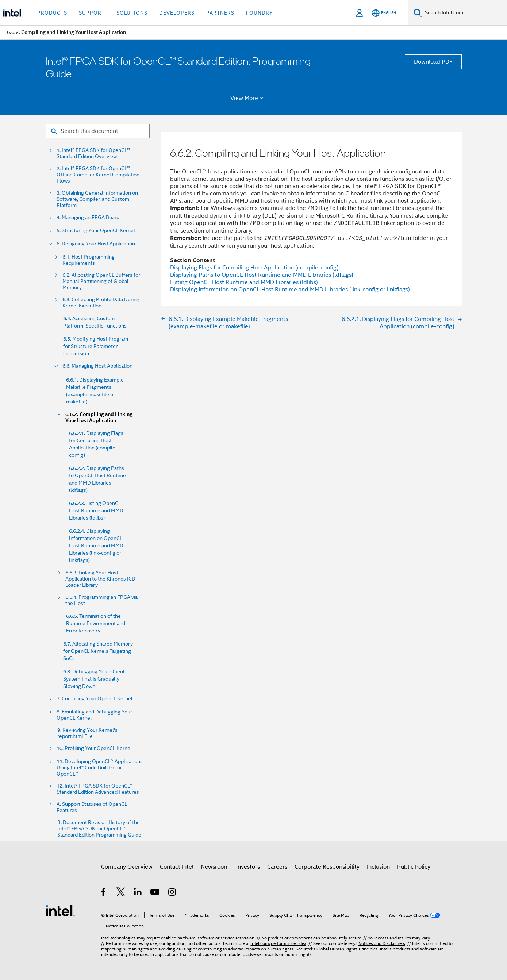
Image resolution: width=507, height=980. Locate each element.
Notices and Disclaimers (382, 943)
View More (248, 98)
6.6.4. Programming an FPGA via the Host (101, 600)
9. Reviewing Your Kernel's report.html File (87, 733)
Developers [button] (177, 13)
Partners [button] (220, 13)
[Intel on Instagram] (172, 893)
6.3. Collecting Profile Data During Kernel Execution (101, 303)
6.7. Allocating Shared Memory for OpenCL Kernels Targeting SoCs (98, 651)
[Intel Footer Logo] (60, 910)
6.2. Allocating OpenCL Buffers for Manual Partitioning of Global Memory (101, 281)
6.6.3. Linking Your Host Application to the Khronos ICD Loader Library (100, 579)
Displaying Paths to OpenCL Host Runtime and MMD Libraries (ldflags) (262, 275)
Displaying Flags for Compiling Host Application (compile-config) (254, 268)
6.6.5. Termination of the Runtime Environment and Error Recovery (96, 623)
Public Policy (414, 867)
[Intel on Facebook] (104, 893)
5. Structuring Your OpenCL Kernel (96, 231)
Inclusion (378, 867)
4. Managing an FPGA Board (88, 217)
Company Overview (127, 867)
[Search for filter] (98, 131)
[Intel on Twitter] (121, 893)
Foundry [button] (260, 13)
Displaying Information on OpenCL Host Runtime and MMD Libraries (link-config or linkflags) (290, 290)
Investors (248, 867)
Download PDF (433, 62)
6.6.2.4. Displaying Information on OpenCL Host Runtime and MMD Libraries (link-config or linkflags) (96, 545)
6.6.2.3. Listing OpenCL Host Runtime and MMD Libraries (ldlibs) (96, 510)
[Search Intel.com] (464, 13)
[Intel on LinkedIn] (138, 893)
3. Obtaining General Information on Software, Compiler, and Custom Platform (97, 199)
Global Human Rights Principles (347, 949)
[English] (384, 13)
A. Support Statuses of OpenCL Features (92, 807)
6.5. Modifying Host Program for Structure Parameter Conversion (96, 346)
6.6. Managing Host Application (97, 366)
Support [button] (92, 13)
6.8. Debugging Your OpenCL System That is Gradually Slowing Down (96, 679)
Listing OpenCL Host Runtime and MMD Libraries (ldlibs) (244, 282)
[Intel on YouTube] (155, 893)
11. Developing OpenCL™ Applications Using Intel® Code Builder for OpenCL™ (100, 768)
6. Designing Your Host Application (96, 244)
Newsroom (215, 867)
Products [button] (52, 13)
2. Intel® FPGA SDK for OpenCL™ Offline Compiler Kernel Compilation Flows (98, 175)
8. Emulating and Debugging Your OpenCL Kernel (94, 715)
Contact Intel (177, 867)
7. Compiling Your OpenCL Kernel (95, 699)
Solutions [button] (132, 13)
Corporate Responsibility (327, 867)
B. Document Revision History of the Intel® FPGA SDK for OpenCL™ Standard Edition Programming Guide (99, 829)
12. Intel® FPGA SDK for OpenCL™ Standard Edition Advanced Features (98, 789)
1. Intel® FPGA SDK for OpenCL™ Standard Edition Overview (93, 153)
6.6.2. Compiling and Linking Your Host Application (99, 417)
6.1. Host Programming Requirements (89, 260)
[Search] (418, 13)
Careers (277, 867)
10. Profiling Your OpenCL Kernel (94, 748)
